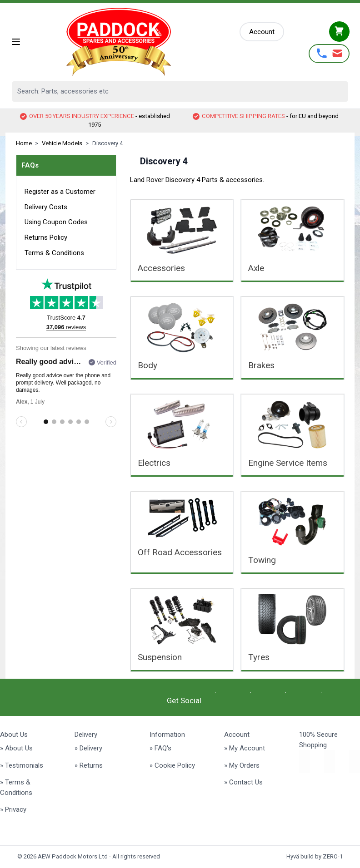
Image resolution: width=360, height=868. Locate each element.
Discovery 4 (107, 143)
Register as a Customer (60, 192)
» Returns (89, 765)
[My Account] (262, 32)
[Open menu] (16, 42)
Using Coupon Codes (56, 222)
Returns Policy (46, 237)
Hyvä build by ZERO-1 (315, 856)
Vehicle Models (62, 143)
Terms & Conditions (54, 253)
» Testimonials (22, 765)
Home (24, 143)
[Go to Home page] (131, 42)
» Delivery (88, 748)
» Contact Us (243, 782)
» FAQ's (160, 748)
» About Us (16, 748)
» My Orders (242, 765)
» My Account (245, 748)
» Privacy (13, 809)
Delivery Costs (46, 207)
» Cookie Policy (172, 765)
